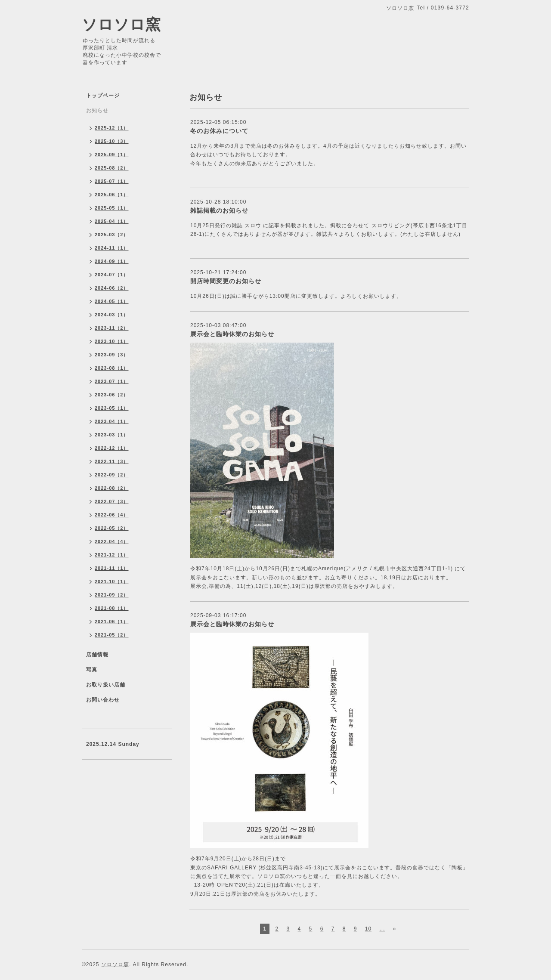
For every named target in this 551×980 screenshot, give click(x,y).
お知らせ (97, 111)
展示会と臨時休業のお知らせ (232, 334)
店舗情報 (97, 655)
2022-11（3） (112, 461)
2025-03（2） (112, 235)
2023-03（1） (112, 435)
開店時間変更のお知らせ (226, 281)
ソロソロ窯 (121, 24)
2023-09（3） (112, 355)
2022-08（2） (112, 488)
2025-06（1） (112, 195)
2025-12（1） (112, 128)
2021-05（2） (112, 635)
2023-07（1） (112, 381)
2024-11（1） (112, 248)
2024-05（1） (112, 301)
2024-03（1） (112, 315)
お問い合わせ (103, 700)
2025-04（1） (112, 221)
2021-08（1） (112, 608)
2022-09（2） (112, 475)
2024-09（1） (112, 261)
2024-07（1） (112, 275)
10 (368, 929)
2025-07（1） (112, 181)
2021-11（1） (112, 568)
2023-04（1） (112, 421)
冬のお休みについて (219, 131)
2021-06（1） (112, 621)
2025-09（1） (112, 155)
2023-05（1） (112, 408)
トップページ (103, 96)
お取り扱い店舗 (106, 685)
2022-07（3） (112, 501)
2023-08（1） (112, 368)
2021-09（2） (112, 595)
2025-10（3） (112, 141)
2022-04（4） (112, 541)
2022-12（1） (112, 448)
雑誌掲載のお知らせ (219, 210)
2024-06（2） (112, 288)
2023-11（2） (112, 328)
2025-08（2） (112, 168)
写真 (92, 670)
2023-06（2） (112, 395)
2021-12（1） (112, 555)
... (382, 929)
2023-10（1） (112, 341)
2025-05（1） (112, 208)
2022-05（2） (112, 528)
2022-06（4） (112, 515)
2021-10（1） (112, 581)
